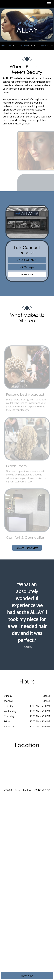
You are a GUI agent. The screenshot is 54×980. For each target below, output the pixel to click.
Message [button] (27, 267)
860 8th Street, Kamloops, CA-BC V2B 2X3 (27, 790)
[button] (27, 260)
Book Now (27, 976)
